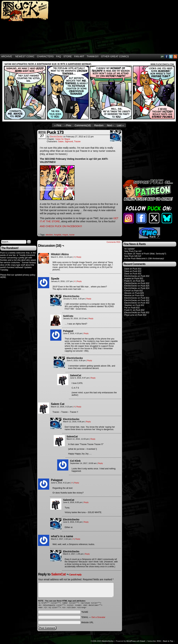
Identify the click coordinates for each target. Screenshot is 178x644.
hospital (58, 235)
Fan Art (79, 56)
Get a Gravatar (98, 618)
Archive (7, 56)
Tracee (77, 142)
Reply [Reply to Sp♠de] (79, 281)
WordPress (131, 642)
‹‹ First (58, 125)
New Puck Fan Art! (133, 251)
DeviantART (162, 57)
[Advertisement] (116, 27)
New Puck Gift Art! (133, 256)
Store (68, 56)
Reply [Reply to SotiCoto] (91, 318)
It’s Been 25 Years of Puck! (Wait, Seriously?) (145, 254)
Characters (45, 56)
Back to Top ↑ (169, 642)
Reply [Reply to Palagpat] (86, 333)
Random (99, 125)
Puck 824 (145, 288)
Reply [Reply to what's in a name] (78, 539)
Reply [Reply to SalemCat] (93, 378)
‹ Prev (68, 125)
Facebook (167, 57)
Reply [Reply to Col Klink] (100, 463)
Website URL (87, 624)
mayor (65, 235)
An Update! (130, 249)
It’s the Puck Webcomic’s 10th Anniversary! (144, 259)
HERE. (3, 277)
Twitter (171, 57)
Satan (61, 142)
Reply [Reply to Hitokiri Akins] (79, 257)
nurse (72, 235)
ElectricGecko (56, 137)
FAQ (59, 56)
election (49, 235)
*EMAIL (93, 618)
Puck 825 (145, 286)
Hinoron (128, 293)
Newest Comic (25, 56)
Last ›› (120, 125)
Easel (143, 642)
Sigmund (69, 142)
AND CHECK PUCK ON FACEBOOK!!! (61, 226)
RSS (175, 57)
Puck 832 (137, 269)
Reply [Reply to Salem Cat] (79, 407)
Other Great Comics (115, 56)
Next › (110, 125)
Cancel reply (75, 575)
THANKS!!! (93, 56)
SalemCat (58, 574)
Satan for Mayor (63, 139)
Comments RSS (113, 242)
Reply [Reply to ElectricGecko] (89, 299)
